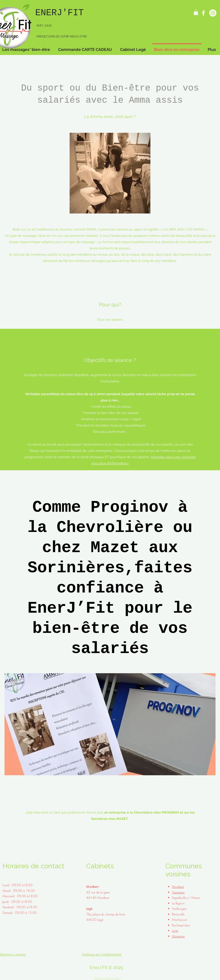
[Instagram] (213, 13)
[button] (196, 12)
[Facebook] (203, 13)
